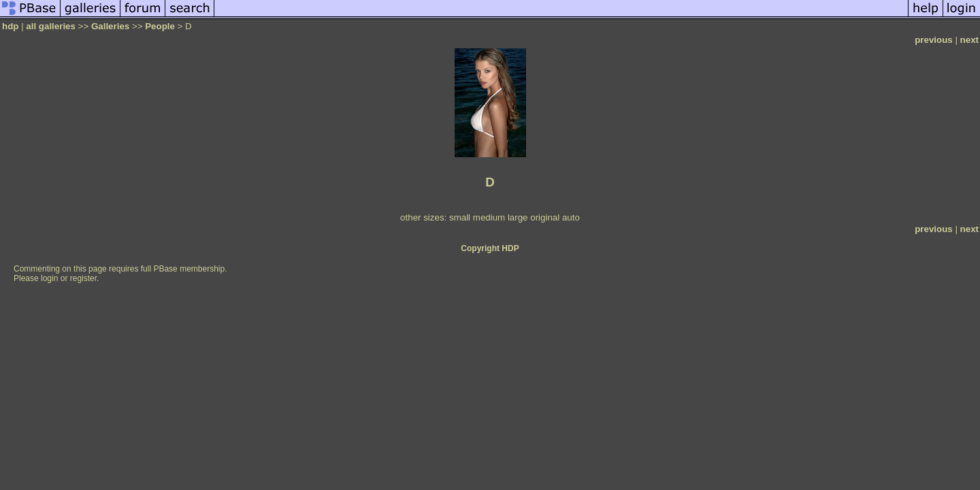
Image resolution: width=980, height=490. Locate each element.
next (969, 40)
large (518, 217)
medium (489, 217)
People (160, 26)
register (83, 278)
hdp (10, 26)
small (460, 217)
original (545, 217)
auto (571, 217)
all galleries (51, 26)
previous (934, 40)
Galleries (110, 26)
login (49, 278)
